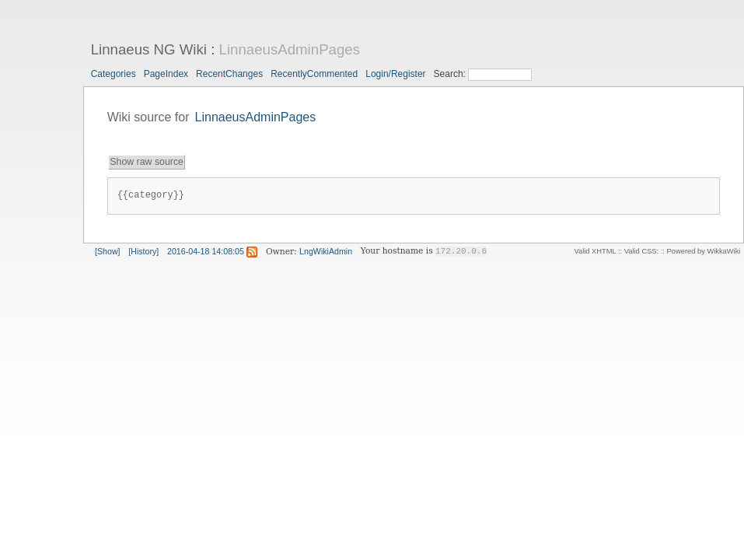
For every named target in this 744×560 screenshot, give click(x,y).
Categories (114, 74)
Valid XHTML (595, 251)
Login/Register (395, 74)
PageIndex (166, 74)
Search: (451, 74)
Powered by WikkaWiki (704, 251)
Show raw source (147, 162)
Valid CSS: (641, 251)
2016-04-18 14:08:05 (206, 251)
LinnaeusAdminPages (290, 49)
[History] (143, 251)
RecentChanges (229, 74)
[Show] (108, 251)
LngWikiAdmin (326, 251)
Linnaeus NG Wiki (149, 49)
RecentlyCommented (314, 74)
